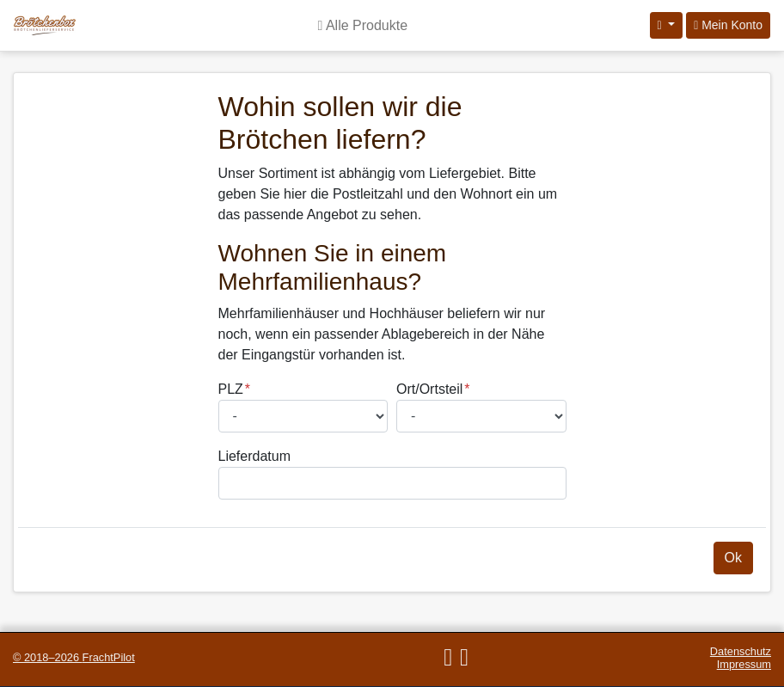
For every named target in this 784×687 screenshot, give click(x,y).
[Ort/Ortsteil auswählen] (481, 416)
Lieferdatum (255, 456)
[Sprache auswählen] (667, 25)
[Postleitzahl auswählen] (303, 416)
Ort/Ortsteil (429, 389)
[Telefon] (463, 657)
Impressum (744, 664)
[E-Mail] (448, 657)
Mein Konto (728, 25)
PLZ (231, 389)
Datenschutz (741, 651)
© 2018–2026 (74, 657)
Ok (733, 558)
